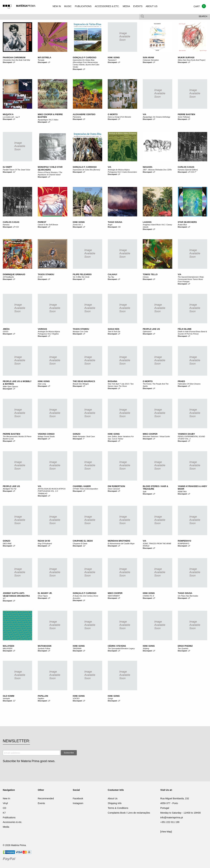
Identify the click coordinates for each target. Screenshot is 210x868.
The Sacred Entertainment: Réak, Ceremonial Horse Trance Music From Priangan (191, 279)
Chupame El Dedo (83, 541)
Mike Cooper (150, 434)
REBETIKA (182, 492)
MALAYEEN (9, 646)
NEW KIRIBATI (114, 596)
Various (42, 329)
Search (203, 16)
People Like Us (151, 329)
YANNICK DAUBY (186, 434)
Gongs (110, 698)
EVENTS (138, 6)
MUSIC (68, 6)
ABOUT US (152, 6)
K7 (4, 813)
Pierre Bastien (187, 114)
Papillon (43, 696)
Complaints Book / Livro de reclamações (129, 813)
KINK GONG (149, 593)
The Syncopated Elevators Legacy (121, 648)
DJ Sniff (7, 167)
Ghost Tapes (43, 596)
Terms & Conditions (118, 808)
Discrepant (7, 62)
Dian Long (42, 384)
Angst (110, 225)
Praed (181, 381)
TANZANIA (77, 648)
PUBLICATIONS (83, 6)
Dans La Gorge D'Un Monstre (119, 117)
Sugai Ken (114, 329)
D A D (40, 277)
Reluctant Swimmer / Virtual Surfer (156, 436)
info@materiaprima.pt (172, 818)
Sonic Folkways (184, 117)
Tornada (41, 60)
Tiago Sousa (115, 222)
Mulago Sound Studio (46, 436)
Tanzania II (112, 60)
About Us (113, 798)
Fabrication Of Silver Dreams (189, 384)
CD (119, 227)
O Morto (113, 114)
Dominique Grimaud (14, 274)
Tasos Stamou (46, 274)
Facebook (78, 798)
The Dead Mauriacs (84, 381)
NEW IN (57, 6)
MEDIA (126, 6)
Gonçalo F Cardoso (85, 58)
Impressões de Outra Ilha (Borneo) (86, 170)
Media (6, 827)
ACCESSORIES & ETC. (107, 6)
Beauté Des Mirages (81, 384)
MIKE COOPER (115, 593)
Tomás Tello (150, 274)
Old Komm (9, 696)
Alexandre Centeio (84, 114)
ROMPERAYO (184, 541)
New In (6, 798)
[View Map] (166, 832)
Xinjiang (146, 648)
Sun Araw (148, 58)
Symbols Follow (44, 648)
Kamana (6, 225)
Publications (9, 818)
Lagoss (147, 222)
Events (41, 803)
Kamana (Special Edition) (188, 170)
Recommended (46, 798)
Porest (42, 222)
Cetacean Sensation (151, 60)
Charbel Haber (82, 486)
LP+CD (16, 227)
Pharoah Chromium (14, 58)
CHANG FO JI (148, 596)
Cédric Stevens (117, 646)
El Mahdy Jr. (45, 593)
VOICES (76, 698)
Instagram (78, 803)
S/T (4, 598)
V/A (144, 114)
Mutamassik (45, 646)
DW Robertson (116, 486)
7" (84, 439)
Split (144, 492)
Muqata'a (8, 114)
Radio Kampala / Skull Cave (84, 436)
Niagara (148, 167)
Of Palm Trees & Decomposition (85, 489)
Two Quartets (183, 648)
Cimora (146, 277)
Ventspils (6, 698)
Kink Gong (114, 58)
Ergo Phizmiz (185, 646)
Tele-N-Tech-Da (114, 332)
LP (14, 62)
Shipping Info (115, 803)
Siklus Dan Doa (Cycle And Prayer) (192, 60)
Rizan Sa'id (44, 541)
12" (14, 172)
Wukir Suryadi (186, 58)
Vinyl (5, 803)
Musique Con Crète (80, 332)
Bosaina (113, 381)
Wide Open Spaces (10, 386)
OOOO (6, 332)
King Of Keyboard (45, 544)
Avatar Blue (182, 225)
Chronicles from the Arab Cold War (16, 60)
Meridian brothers (119, 541)
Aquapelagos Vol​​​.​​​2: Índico (48, 120)
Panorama (77, 117)
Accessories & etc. (12, 822)
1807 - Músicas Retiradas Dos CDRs (157, 170)
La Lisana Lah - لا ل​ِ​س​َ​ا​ (11, 117)
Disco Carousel (114, 489)
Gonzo (77, 434)
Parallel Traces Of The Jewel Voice (16, 170)
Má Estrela (44, 58)
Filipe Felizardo (82, 274)
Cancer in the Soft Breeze (48, 225)
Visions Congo (46, 434)
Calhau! (112, 274)
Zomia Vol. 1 (78, 225)
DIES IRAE (7, 544)
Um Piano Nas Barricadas (188, 596)
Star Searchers (187, 222)
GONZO (7, 541)
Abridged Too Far (10, 489)
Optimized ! (147, 332)
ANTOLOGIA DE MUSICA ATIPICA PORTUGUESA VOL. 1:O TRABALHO (52, 491)
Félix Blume (185, 329)
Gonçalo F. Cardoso (85, 167)
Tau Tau (111, 277)
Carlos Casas (186, 167)
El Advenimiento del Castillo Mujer (121, 544)
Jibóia (6, 329)
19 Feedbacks (8, 277)
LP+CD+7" (192, 172)
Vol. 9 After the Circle (81, 277)
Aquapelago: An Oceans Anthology (156, 117)
